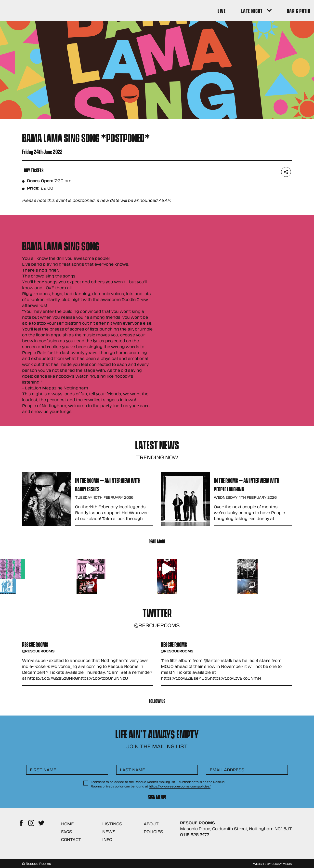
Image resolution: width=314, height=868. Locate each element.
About (151, 824)
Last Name (132, 770)
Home (67, 824)
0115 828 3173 (195, 834)
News (109, 832)
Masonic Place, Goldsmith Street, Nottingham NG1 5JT (236, 829)
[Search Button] (285, 10)
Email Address (227, 770)
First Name (43, 770)
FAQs (67, 832)
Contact (71, 839)
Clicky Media (282, 864)
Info (107, 839)
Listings (112, 824)
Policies (153, 832)
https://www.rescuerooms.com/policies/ (180, 786)
